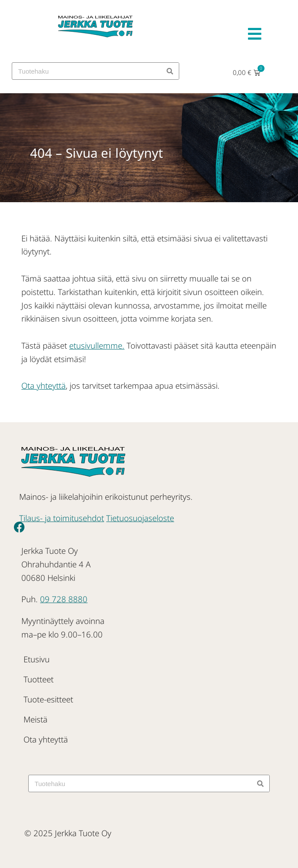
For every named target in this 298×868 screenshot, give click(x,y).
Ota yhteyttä (44, 385)
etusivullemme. (97, 345)
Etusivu (37, 659)
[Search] (170, 71)
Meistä (35, 719)
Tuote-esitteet (48, 699)
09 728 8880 (64, 599)
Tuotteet (39, 679)
